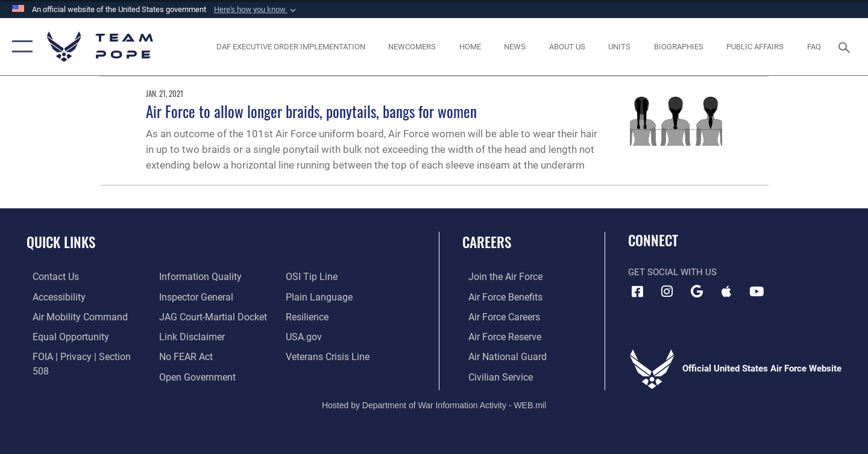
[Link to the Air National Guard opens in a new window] (499, 355)
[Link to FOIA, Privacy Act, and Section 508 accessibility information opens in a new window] (82, 355)
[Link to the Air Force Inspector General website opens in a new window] (193, 276)
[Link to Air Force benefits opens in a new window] (498, 296)
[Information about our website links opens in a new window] (189, 316)
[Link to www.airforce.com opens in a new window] (498, 276)
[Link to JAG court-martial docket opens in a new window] (209, 296)
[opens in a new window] (72, 316)
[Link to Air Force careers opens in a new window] (498, 316)
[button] (256, 10)
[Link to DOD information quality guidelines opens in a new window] (65, 375)
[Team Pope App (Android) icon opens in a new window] (697, 291)
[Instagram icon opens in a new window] (667, 291)
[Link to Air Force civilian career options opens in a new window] (493, 375)
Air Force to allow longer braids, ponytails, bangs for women (311, 111)
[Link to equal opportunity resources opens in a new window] (62, 336)
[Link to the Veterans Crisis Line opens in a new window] (328, 336)
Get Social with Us (672, 272)
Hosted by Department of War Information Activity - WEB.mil (434, 403)
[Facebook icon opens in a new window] (637, 291)
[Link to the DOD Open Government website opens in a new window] (193, 355)
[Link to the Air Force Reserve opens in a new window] (498, 336)
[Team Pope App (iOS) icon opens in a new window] (726, 291)
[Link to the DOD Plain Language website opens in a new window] (318, 276)
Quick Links (61, 242)
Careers (487, 242)
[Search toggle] (846, 46)
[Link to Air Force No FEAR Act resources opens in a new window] (184, 336)
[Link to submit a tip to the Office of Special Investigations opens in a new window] (181, 375)
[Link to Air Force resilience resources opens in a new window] (308, 296)
